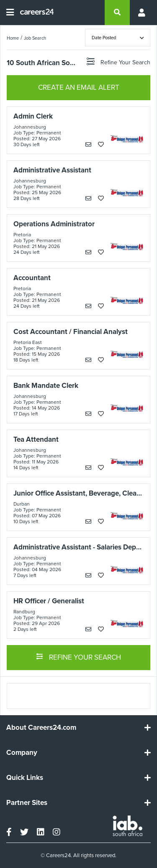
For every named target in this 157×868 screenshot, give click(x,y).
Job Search (35, 38)
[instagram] (57, 832)
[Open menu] (10, 13)
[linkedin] (41, 832)
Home (13, 38)
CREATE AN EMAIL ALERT (79, 87)
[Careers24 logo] (34, 13)
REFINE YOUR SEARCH (78, 657)
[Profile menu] (140, 13)
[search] (117, 13)
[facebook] (9, 832)
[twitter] (24, 832)
